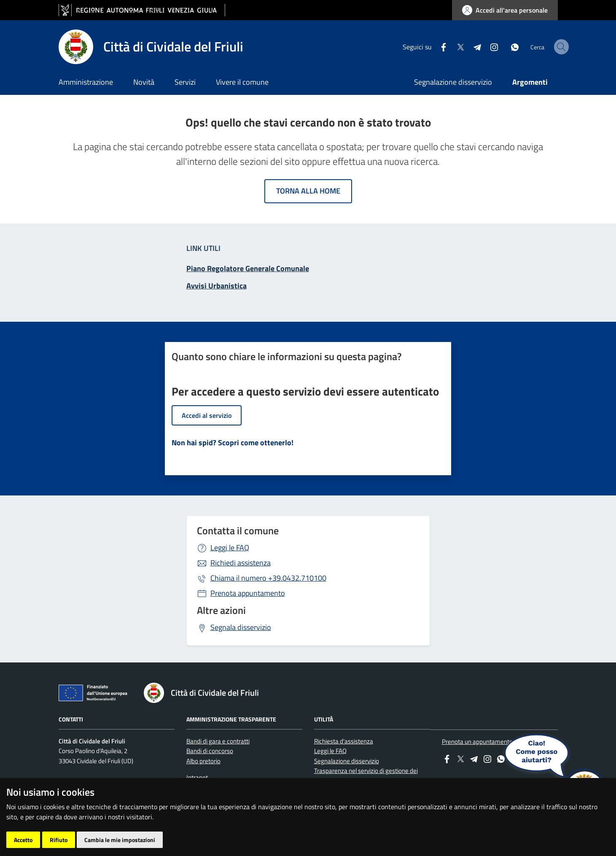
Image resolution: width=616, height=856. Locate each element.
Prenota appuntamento (248, 593)
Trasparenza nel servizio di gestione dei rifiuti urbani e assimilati (366, 775)
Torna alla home (308, 191)
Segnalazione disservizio (453, 82)
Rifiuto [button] (59, 840)
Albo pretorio (203, 761)
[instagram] (473, 46)
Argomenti (530, 82)
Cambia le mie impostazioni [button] (120, 840)
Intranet (197, 777)
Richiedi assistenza (241, 563)
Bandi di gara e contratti (218, 741)
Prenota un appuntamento (477, 742)
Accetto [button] (23, 840)
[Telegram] (456, 46)
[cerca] (548, 47)
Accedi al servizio (207, 415)
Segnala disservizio (241, 627)
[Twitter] (439, 46)
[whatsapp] (494, 46)
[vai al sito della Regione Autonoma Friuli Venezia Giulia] (142, 10)
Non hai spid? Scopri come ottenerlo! (233, 443)
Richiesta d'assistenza (344, 741)
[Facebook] (422, 46)
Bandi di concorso (210, 751)
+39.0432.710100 (268, 578)
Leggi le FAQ (230, 548)
